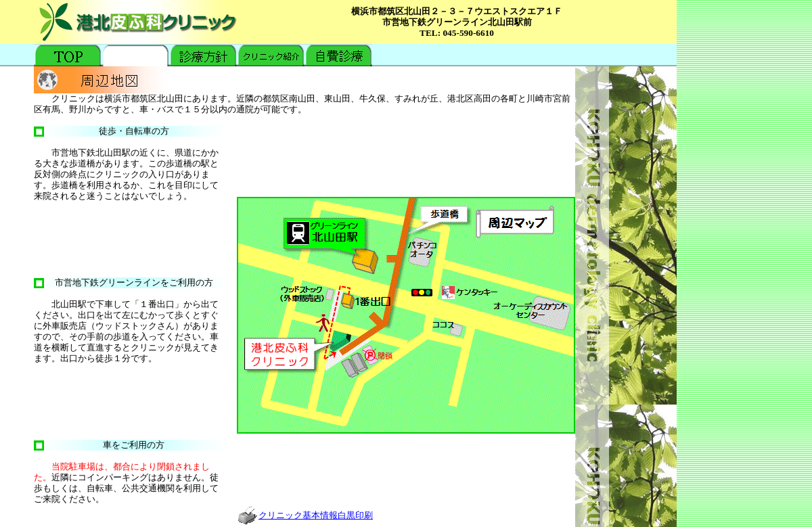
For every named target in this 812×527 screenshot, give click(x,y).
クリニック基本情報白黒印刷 (304, 515)
